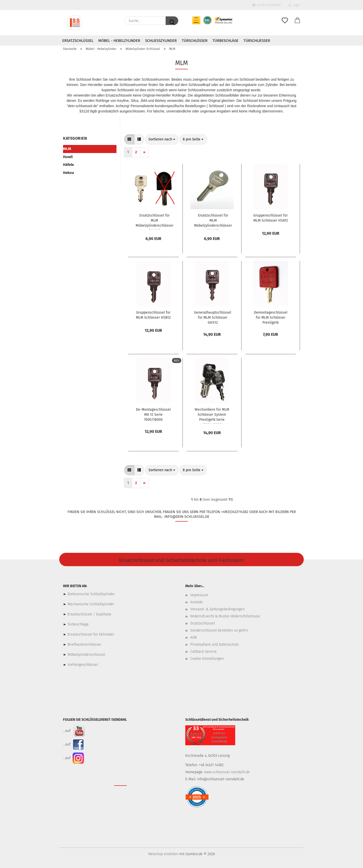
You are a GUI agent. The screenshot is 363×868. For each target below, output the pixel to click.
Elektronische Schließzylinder (91, 594)
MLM (67, 149)
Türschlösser (195, 41)
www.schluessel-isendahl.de (227, 772)
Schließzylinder (161, 41)
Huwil (68, 157)
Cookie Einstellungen (207, 659)
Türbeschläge (225, 41)
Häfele (68, 165)
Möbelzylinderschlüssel (86, 655)
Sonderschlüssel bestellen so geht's (219, 630)
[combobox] (162, 139)
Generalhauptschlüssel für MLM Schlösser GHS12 (213, 318)
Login (294, 5)
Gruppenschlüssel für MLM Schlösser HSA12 (271, 218)
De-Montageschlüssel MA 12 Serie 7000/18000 (153, 415)
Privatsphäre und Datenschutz (215, 645)
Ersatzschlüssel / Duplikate (89, 614)
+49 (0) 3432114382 (267, 5)
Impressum (199, 595)
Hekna (68, 173)
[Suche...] (172, 21)
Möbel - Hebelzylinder (119, 41)
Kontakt (196, 602)
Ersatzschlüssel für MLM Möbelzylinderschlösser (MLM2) (213, 221)
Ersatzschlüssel (78, 41)
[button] (297, 21)
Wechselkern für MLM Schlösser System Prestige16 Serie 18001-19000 (212, 415)
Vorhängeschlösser (83, 665)
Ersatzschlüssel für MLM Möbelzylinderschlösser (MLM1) (155, 221)
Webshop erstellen (163, 854)
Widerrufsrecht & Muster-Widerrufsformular (225, 616)
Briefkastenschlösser (84, 645)
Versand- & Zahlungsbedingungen (217, 609)
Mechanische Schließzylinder (90, 604)
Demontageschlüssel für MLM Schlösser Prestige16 (271, 318)
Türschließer (257, 41)
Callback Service (204, 652)
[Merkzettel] (285, 21)
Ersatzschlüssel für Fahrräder (91, 634)
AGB (193, 637)
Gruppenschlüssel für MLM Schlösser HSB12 (153, 315)
